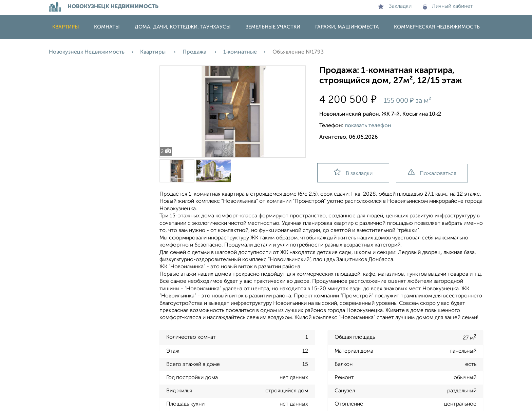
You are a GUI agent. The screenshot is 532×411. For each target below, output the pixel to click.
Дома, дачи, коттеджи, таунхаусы (183, 27)
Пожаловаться (432, 173)
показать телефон (368, 126)
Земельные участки (273, 27)
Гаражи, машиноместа (347, 27)
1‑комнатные (240, 52)
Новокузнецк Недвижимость (87, 52)
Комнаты (107, 27)
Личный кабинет (448, 6)
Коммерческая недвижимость (437, 27)
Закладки (395, 6)
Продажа (195, 52)
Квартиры (66, 27)
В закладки (353, 172)
